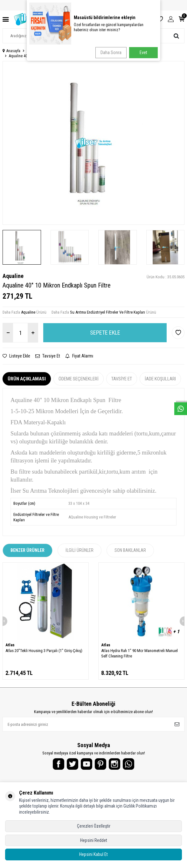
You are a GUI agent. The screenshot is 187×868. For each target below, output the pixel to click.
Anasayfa (11, 51)
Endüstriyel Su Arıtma (43, 51)
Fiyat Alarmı (79, 356)
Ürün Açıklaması (27, 379)
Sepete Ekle (105, 333)
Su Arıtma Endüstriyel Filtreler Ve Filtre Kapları (102, 51)
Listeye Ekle (16, 356)
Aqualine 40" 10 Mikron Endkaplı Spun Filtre (43, 56)
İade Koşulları (160, 379)
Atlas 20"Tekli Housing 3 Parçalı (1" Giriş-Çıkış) (44, 651)
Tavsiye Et (48, 356)
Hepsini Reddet (94, 840)
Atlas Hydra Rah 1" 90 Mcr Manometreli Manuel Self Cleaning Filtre (139, 653)
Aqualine (13, 276)
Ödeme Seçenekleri (79, 379)
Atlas (10, 645)
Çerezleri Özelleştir (94, 826)
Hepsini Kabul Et (93, 854)
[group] (93, 143)
